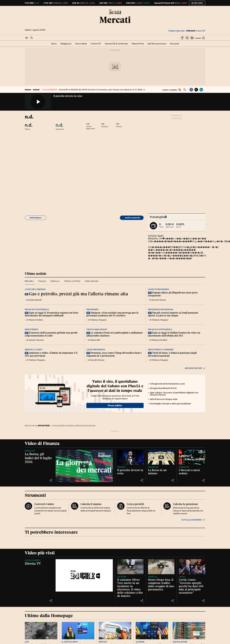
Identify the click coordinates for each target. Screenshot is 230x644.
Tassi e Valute (81, 44)
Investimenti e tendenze (161, 350)
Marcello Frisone (159, 300)
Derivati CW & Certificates (116, 44)
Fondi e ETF (96, 44)
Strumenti (174, 44)
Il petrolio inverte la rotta (68, 96)
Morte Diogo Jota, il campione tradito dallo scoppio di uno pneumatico (161, 584)
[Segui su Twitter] (187, 38)
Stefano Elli (95, 340)
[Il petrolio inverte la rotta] (130, 457)
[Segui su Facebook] (182, 38)
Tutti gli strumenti (193, 520)
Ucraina (140, 642)
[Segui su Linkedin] (192, 38)
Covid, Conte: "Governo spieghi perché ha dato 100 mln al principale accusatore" (191, 586)
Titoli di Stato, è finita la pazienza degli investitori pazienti (172, 354)
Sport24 (152, 577)
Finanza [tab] (42, 281)
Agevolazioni (180, 642)
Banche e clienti (34, 350)
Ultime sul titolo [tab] (72, 281)
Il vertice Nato (70, 642)
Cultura (122, 577)
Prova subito (115, 405)
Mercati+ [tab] (29, 281)
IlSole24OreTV (33, 560)
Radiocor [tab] (55, 281)
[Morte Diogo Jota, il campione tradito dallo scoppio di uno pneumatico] (161, 567)
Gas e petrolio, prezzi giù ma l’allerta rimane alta (78, 294)
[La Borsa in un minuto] (161, 457)
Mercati (115, 20)
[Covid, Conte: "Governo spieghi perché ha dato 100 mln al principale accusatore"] (192, 567)
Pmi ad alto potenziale (37, 309)
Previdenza (92, 309)
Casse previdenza (96, 350)
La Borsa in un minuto (157, 472)
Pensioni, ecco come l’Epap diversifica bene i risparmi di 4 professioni (114, 354)
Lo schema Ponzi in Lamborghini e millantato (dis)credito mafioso (115, 334)
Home (28, 90)
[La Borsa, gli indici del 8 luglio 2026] (84, 466)
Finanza (121, 467)
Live (27, 642)
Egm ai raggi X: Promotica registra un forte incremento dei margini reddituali (52, 314)
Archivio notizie (195, 368)
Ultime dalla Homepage (49, 616)
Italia (182, 577)
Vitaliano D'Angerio (98, 320)
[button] (27, 38)
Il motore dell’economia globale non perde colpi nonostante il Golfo (51, 334)
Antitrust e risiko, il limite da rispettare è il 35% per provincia (51, 354)
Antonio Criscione (36, 340)
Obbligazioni (66, 44)
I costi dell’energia (35, 289)
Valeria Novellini (36, 320)
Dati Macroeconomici (157, 44)
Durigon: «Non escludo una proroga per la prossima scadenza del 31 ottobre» (112, 314)
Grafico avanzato (133, 218)
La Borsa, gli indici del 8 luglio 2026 (38, 458)
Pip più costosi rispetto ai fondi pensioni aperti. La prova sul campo (173, 314)
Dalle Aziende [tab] (92, 281)
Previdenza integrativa (161, 309)
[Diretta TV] (84, 575)
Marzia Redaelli (35, 300)
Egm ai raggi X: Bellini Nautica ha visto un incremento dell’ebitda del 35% (174, 334)
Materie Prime (138, 44)
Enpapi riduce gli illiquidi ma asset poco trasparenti (173, 294)
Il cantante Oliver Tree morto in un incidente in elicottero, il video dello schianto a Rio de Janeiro (130, 588)
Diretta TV (33, 563)
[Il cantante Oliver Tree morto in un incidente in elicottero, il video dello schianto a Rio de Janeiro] (130, 567)
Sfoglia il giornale (177, 31)
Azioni (54, 44)
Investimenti (32, 329)
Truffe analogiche (97, 329)
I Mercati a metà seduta (189, 472)
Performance (36, 218)
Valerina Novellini (160, 340)
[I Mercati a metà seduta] (192, 457)
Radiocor (30, 451)
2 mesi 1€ (196, 31)
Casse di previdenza (158, 289)
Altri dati (197, 3)
